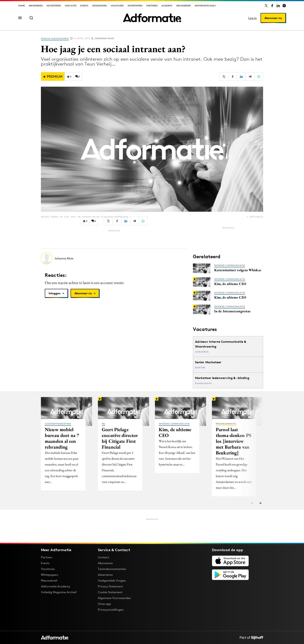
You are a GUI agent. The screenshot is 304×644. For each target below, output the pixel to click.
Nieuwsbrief (184, 6)
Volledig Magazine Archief (59, 592)
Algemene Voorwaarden (114, 598)
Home (22, 6)
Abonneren (36, 6)
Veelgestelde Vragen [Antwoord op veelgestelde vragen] (112, 581)
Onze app (104, 604)
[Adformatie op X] (266, 6)
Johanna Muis (104, 38)
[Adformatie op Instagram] (284, 6)
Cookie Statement (110, 592)
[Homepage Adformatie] (152, 18)
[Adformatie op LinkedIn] (278, 6)
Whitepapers (135, 6)
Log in (253, 18)
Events (84, 6)
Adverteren (54, 6)
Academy (167, 6)
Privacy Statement (110, 586)
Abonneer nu (273, 18)
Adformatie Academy (56, 586)
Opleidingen (99, 6)
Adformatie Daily (205, 6)
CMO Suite (71, 6)
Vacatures (117, 6)
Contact (103, 557)
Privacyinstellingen (111, 610)
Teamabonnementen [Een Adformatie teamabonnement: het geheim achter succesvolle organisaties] (112, 569)
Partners (152, 6)
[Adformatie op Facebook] (272, 6)
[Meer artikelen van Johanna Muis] (114, 258)
